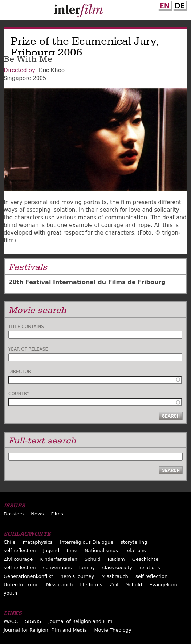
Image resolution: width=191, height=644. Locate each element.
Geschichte (145, 559)
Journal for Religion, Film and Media (45, 630)
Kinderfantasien (58, 559)
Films (57, 514)
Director (20, 372)
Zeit (114, 585)
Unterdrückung (21, 585)
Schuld (93, 559)
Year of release (28, 349)
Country (19, 394)
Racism (116, 559)
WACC (11, 621)
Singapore (17, 78)
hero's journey (78, 576)
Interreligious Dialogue (87, 542)
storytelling (134, 542)
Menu (9, 12)
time (72, 550)
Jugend (51, 550)
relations (135, 550)
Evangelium (163, 585)
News (37, 514)
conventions (57, 568)
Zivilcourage (18, 559)
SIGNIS (33, 621)
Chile (10, 542)
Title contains (26, 327)
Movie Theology (113, 630)
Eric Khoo (52, 70)
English (164, 5)
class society (117, 568)
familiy (87, 568)
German (179, 5)
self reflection (20, 550)
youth (10, 593)
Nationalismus (101, 550)
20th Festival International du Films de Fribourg (87, 282)
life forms (91, 585)
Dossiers (14, 514)
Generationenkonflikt (28, 576)
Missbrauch (115, 576)
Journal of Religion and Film (80, 621)
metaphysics (38, 542)
